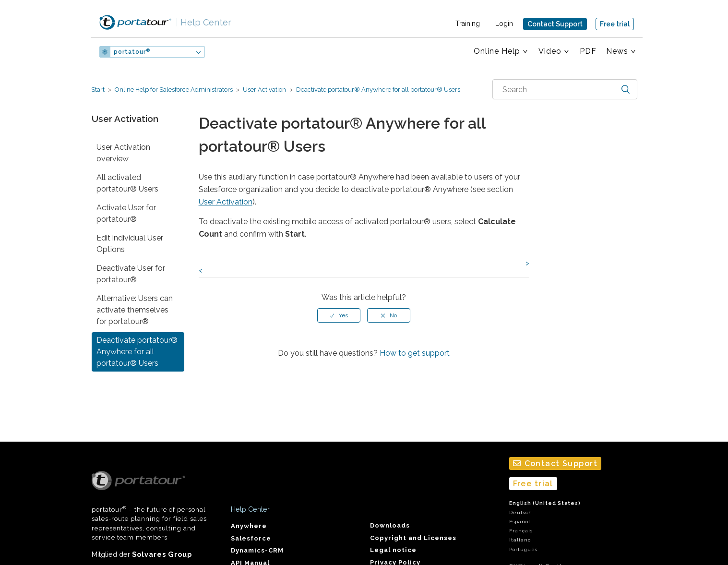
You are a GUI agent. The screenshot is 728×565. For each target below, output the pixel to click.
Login (504, 24)
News (617, 51)
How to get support (415, 353)
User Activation (264, 90)
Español (520, 522)
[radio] (339, 315)
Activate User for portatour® (126, 213)
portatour (132, 52)
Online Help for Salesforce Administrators (174, 90)
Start (98, 90)
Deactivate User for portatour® (131, 274)
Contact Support (555, 24)
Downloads (390, 525)
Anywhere (249, 526)
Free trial (615, 24)
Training (468, 24)
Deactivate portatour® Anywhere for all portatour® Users (377, 90)
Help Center (203, 22)
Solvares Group (162, 554)
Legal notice (393, 550)
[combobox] (565, 89)
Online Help (497, 51)
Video (550, 51)
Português (523, 549)
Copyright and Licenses (413, 538)
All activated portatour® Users (127, 183)
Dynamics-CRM (257, 550)
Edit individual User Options (130, 244)
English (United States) (545, 503)
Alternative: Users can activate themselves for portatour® (135, 310)
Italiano (520, 540)
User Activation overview (123, 153)
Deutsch (521, 512)
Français (521, 531)
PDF (588, 51)
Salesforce (251, 538)
